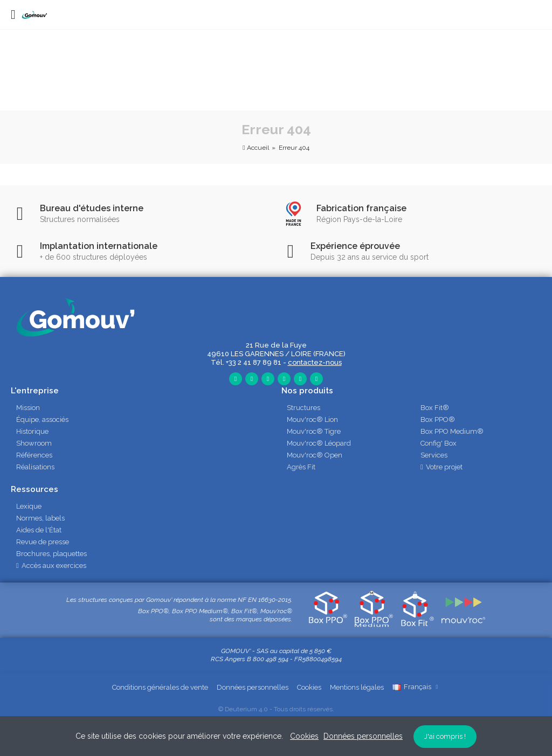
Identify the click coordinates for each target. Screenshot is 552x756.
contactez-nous (315, 362)
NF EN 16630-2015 (264, 600)
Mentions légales (357, 687)
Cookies (309, 687)
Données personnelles (253, 687)
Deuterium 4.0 (246, 709)
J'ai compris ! (445, 736)
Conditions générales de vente (160, 687)
